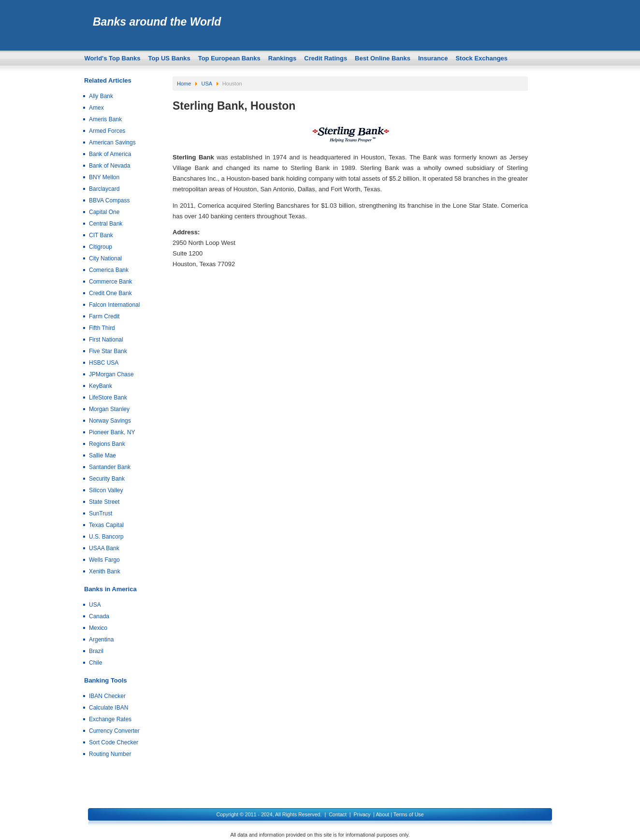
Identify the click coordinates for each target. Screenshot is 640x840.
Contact (338, 814)
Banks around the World (157, 22)
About (382, 814)
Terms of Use (409, 814)
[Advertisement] (350, 342)
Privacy (362, 814)
